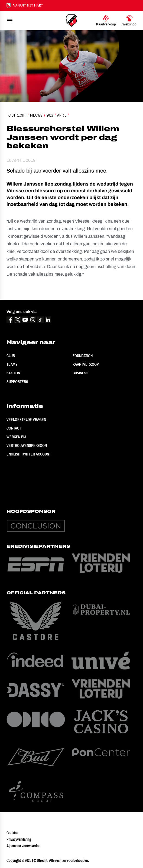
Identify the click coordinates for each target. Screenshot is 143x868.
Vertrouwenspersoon (27, 445)
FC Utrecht (16, 115)
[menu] (10, 21)
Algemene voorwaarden (23, 846)
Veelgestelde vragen (26, 420)
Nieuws (36, 115)
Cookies (12, 833)
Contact (14, 428)
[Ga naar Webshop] (129, 21)
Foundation (83, 356)
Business (81, 373)
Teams (12, 364)
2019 (50, 115)
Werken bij (16, 437)
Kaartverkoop (86, 364)
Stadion (13, 373)
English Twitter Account (29, 454)
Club (11, 356)
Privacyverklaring (19, 839)
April (62, 115)
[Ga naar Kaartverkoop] (106, 21)
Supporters (17, 382)
